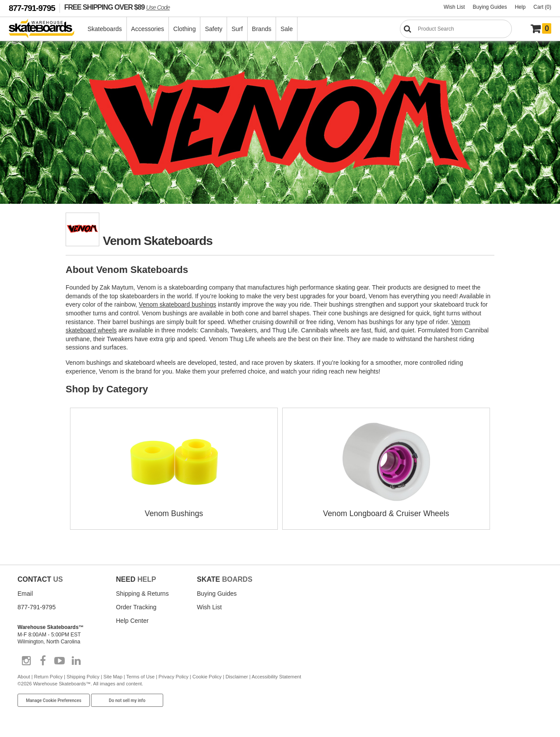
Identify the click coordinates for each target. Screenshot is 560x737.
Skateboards (105, 29)
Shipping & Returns (142, 593)
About (24, 676)
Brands (262, 29)
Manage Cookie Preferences (54, 700)
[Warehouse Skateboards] (46, 29)
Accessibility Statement (276, 676)
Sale (287, 29)
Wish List (454, 7)
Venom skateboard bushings (177, 304)
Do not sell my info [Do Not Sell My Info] (127, 700)
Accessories (148, 29)
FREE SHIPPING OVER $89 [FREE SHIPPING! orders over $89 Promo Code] (117, 7)
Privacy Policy (173, 676)
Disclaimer (236, 676)
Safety (214, 29)
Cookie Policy (207, 676)
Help (520, 7)
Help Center (132, 620)
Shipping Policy (83, 676)
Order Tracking (136, 607)
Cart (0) (542, 7)
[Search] (456, 29)
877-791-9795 (32, 8)
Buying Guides (490, 7)
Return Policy (48, 676)
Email (25, 593)
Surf (238, 29)
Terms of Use (141, 676)
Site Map (113, 676)
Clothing (185, 29)
